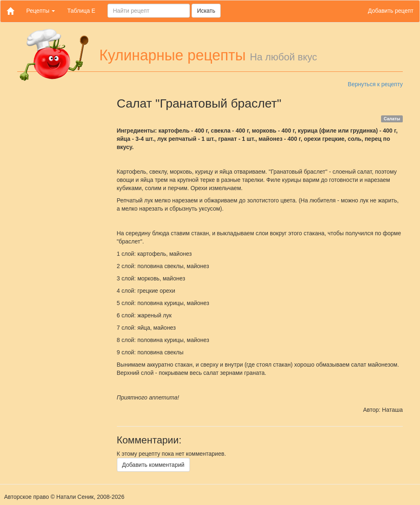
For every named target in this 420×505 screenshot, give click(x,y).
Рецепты (41, 11)
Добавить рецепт (391, 11)
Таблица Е (81, 11)
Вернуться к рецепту (375, 84)
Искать (206, 11)
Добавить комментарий (153, 465)
